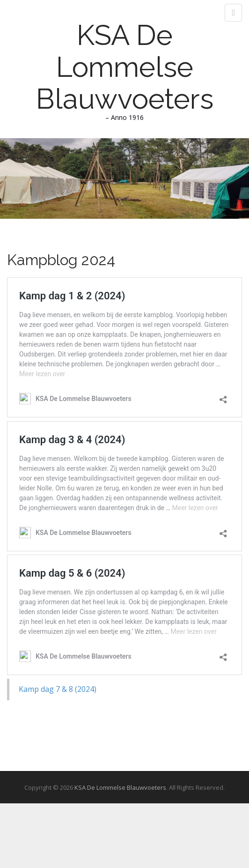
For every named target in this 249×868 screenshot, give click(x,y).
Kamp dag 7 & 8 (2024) (58, 689)
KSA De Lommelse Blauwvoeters (125, 67)
